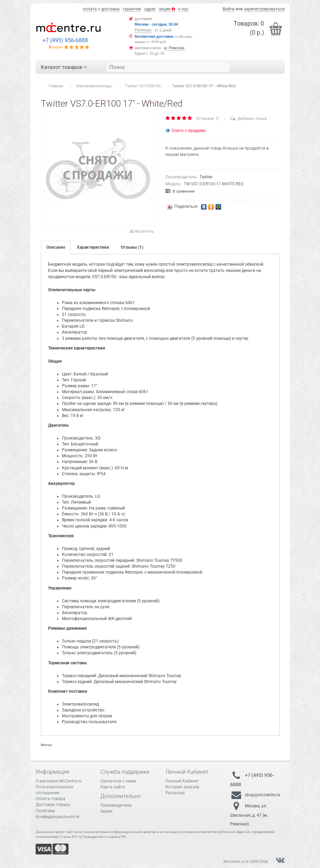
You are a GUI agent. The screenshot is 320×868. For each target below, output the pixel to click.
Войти (229, 9)
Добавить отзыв (249, 119)
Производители (116, 805)
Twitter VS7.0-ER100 (143, 86)
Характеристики (93, 247)
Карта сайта (113, 787)
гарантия (132, 9)
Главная (56, 86)
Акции (106, 811)
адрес (150, 9)
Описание (56, 247)
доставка (111, 9)
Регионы (143, 30)
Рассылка (175, 793)
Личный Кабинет (182, 781)
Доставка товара (53, 805)
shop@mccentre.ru (263, 795)
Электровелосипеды (94, 86)
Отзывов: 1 (208, 119)
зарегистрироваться (264, 9)
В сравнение (180, 191)
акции (167, 9)
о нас (183, 9)
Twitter (206, 177)
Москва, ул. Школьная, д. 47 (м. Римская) (249, 815)
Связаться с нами (118, 781)
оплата (90, 9)
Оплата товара (51, 799)
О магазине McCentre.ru (59, 781)
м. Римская (174, 48)
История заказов (182, 787)
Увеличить (142, 232)
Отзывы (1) (132, 247)
